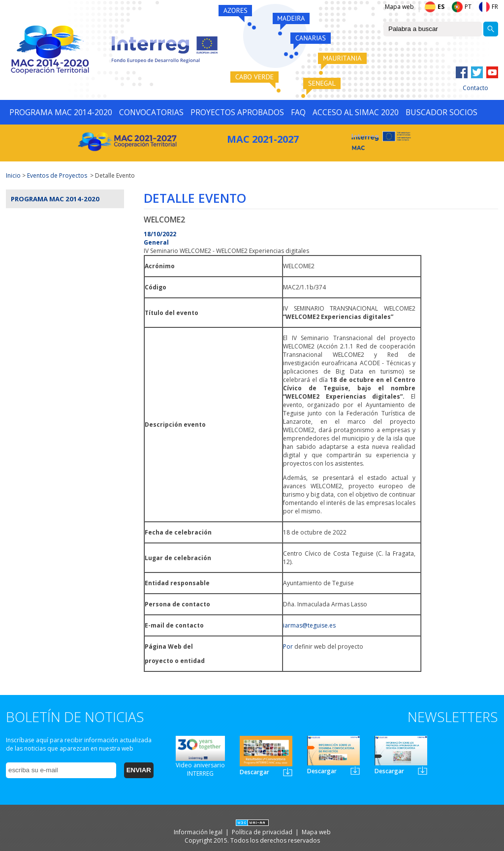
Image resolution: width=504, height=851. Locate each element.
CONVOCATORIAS (151, 112)
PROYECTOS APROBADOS (237, 112)
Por (288, 646)
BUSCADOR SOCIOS (441, 112)
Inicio (13, 175)
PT (468, 7)
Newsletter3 (423, 771)
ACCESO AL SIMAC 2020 (356, 112)
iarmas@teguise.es (309, 625)
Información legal (199, 832)
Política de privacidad (263, 832)
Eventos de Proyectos (57, 175)
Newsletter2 (355, 771)
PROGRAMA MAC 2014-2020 (61, 112)
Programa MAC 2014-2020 (55, 199)
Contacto (475, 88)
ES (441, 7)
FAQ (298, 112)
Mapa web (399, 7)
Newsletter (288, 772)
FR (495, 7)
